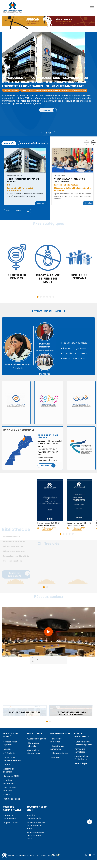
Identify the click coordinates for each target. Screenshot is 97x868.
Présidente (10, 753)
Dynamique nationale (33, 745)
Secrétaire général (13, 760)
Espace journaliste (81, 735)
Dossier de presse (83, 745)
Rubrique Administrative (12, 808)
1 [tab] (38, 297)
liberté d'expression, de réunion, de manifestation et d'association (58, 90)
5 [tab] (50, 297)
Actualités (9, 143)
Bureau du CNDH (11, 776)
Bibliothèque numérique (57, 747)
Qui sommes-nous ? (11, 735)
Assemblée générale (9, 770)
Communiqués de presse (33, 143)
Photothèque (81, 759)
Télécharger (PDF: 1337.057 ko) (49, 529)
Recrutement (10, 818)
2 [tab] (41, 297)
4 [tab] (47, 297)
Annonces (10, 815)
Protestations (15, 90)
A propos (8, 745)
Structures (10, 757)
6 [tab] (53, 297)
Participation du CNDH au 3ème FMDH (35, 836)
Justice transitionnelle (34, 817)
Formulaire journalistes (80, 750)
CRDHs (7, 795)
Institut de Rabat (12, 799)
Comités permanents (9, 782)
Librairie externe (60, 753)
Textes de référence (56, 740)
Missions (7, 749)
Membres (8, 765)
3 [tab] (44, 297)
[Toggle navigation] (92, 8)
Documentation (60, 733)
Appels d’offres (11, 822)
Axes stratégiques (37, 739)
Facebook (35, 660)
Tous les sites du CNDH (37, 808)
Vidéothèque (81, 763)
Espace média (83, 742)
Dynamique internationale (34, 752)
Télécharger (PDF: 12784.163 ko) (78, 529)
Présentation (11, 742)
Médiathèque (82, 756)
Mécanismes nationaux (9, 789)
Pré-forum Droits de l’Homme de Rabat (36, 825)
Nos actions (34, 733)
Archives (56, 757)
